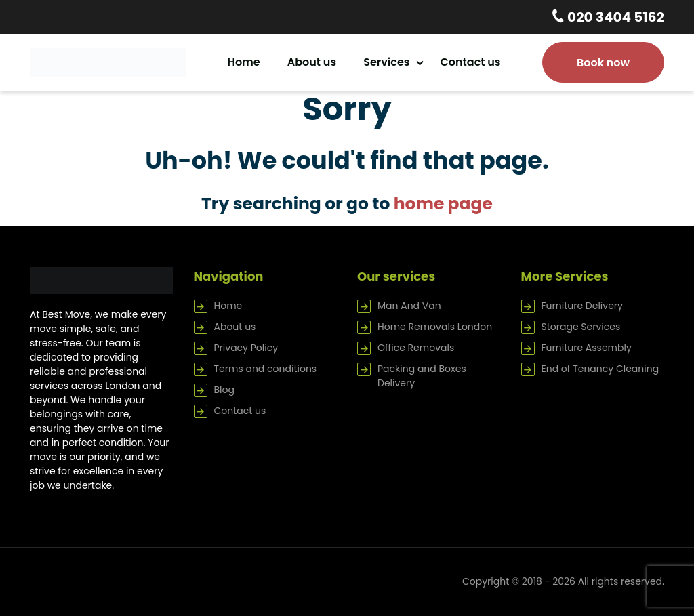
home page (443, 204)
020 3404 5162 (614, 17)
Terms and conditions (266, 369)
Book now (603, 63)
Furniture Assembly (587, 348)
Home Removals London (435, 327)
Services (386, 62)
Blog (224, 390)
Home (243, 62)
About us (312, 62)
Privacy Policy (246, 348)
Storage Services (581, 327)
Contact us (471, 62)
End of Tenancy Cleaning (600, 369)
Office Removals (416, 348)
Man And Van (409, 306)
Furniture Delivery (582, 306)
